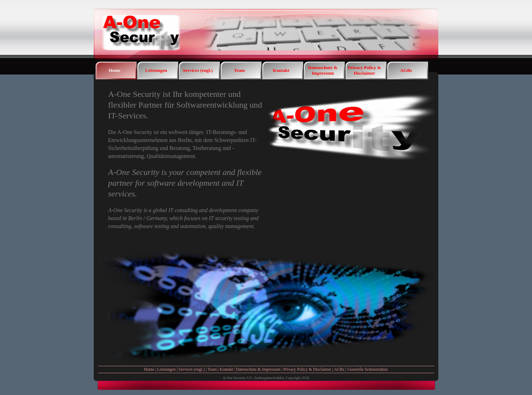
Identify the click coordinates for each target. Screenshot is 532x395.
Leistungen (166, 369)
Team (212, 369)
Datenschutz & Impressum (258, 369)
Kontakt (226, 369)
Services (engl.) (192, 369)
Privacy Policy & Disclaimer (307, 369)
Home (149, 369)
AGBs (339, 369)
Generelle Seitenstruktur (368, 369)
